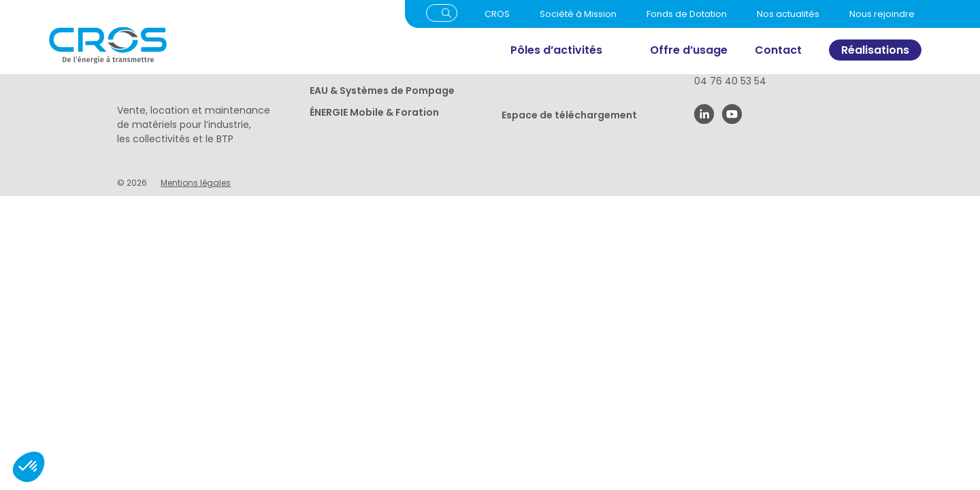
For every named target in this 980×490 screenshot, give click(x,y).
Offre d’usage (689, 50)
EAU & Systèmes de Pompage (382, 91)
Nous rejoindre (882, 14)
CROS (497, 14)
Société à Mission (578, 14)
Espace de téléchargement (569, 115)
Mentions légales (196, 183)
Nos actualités (788, 14)
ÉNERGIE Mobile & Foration (374, 112)
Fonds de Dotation (687, 14)
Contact (778, 50)
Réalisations (875, 50)
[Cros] (199, 45)
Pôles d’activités (556, 50)
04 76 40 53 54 (730, 81)
